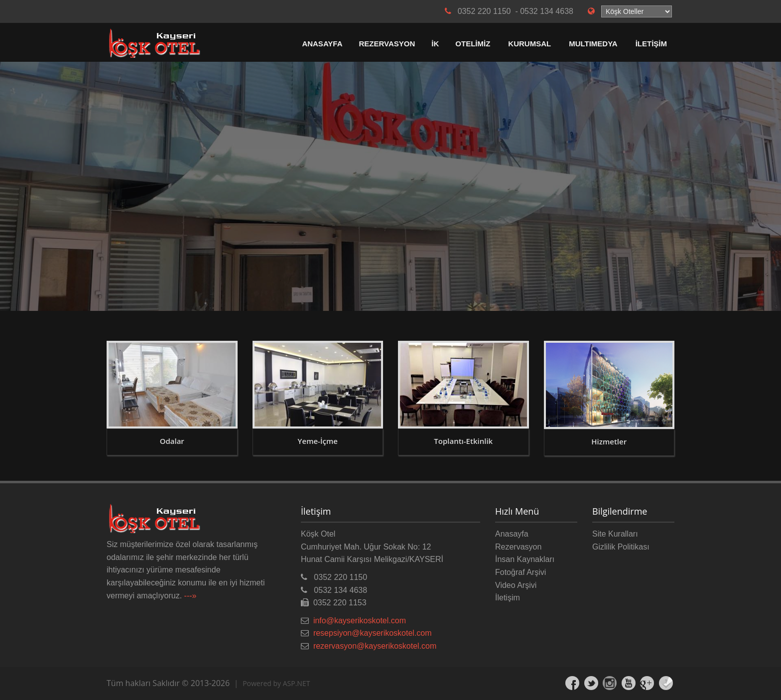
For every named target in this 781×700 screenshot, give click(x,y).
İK (435, 44)
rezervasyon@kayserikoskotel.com (375, 646)
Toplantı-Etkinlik (463, 441)
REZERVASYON (387, 44)
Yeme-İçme (318, 441)
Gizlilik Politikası (621, 547)
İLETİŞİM (651, 44)
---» (191, 596)
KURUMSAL (529, 44)
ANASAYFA (322, 44)
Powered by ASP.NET (276, 683)
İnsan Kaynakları (525, 559)
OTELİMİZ (473, 44)
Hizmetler (609, 441)
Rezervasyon (518, 547)
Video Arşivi (516, 585)
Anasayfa (512, 534)
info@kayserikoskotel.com (360, 621)
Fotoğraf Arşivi (521, 572)
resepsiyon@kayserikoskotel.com (373, 633)
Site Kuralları (615, 534)
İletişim (508, 598)
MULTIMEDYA (593, 44)
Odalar (172, 441)
